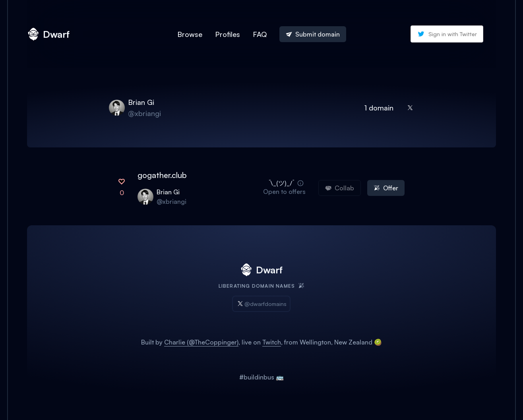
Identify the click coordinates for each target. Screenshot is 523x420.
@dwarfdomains (261, 304)
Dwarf (48, 34)
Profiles (228, 34)
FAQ (260, 34)
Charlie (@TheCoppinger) (201, 342)
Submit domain (313, 34)
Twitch (272, 342)
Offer (386, 188)
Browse (190, 34)
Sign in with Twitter (447, 34)
